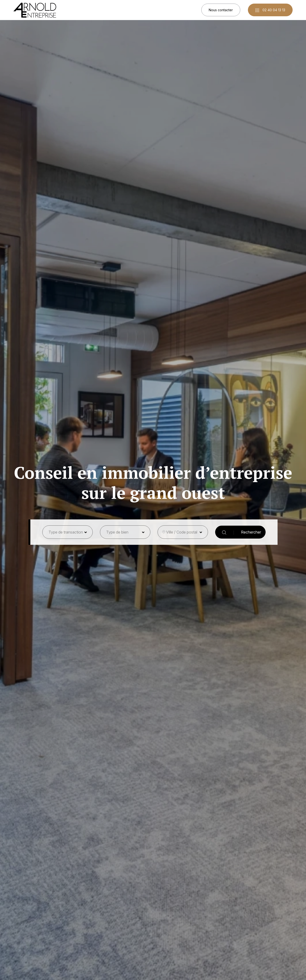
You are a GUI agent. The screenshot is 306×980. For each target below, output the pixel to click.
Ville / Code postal (182, 532)
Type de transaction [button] (66, 532)
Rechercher (242, 532)
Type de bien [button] (117, 532)
